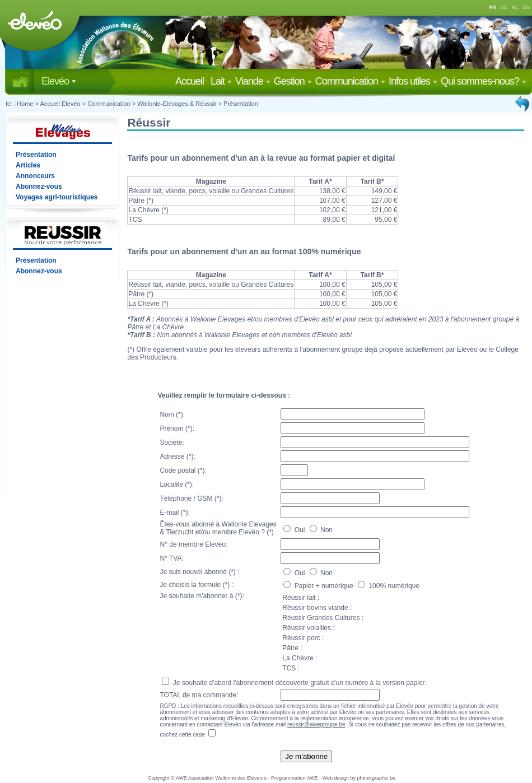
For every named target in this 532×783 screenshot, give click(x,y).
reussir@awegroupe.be (316, 724)
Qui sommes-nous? (484, 81)
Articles (28, 165)
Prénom (171, 428)
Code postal (178, 470)
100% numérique (389, 586)
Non (321, 530)
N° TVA (171, 558)
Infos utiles (413, 81)
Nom (167, 414)
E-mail (169, 512)
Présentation (241, 104)
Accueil (192, 81)
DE (504, 7)
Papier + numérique (319, 586)
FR (493, 7)
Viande (253, 81)
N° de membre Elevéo (193, 544)
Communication (350, 81)
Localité (171, 484)
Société (171, 442)
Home (25, 104)
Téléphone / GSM (186, 498)
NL (515, 7)
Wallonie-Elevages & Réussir (177, 104)
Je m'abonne (306, 756)
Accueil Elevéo (60, 104)
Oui (295, 530)
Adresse (172, 456)
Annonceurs (35, 176)
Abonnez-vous (39, 187)
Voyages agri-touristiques (57, 197)
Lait (221, 81)
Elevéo (59, 81)
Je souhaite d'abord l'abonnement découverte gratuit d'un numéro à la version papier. (294, 683)
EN (527, 7)
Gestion (293, 81)
